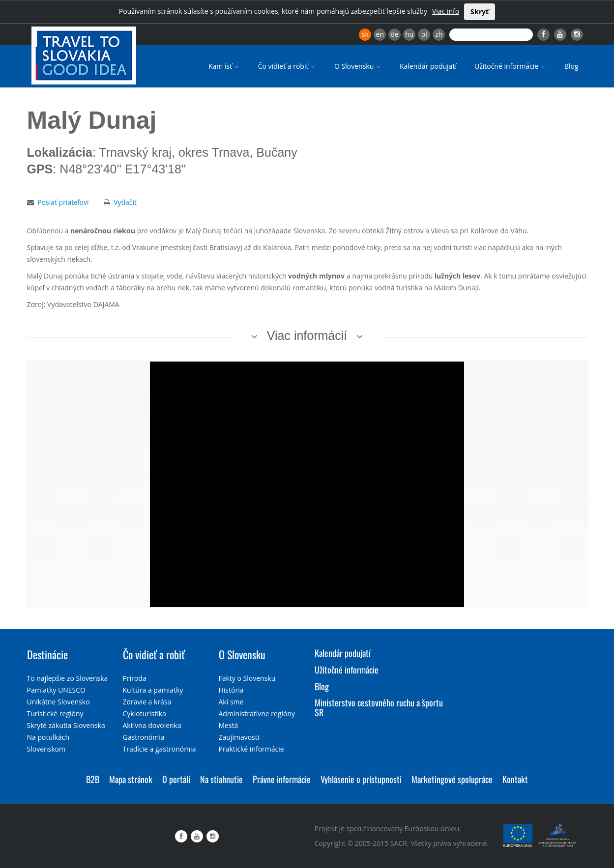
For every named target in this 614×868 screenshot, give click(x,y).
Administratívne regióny (257, 714)
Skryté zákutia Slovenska (66, 725)
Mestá (229, 725)
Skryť (480, 12)
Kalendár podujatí (428, 66)
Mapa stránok (131, 779)
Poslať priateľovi (63, 202)
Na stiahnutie (221, 779)
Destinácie (47, 654)
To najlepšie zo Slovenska (68, 678)
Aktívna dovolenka (152, 725)
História (231, 690)
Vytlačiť (125, 202)
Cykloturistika (145, 714)
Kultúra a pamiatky (153, 690)
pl (424, 34)
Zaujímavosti (239, 737)
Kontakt (515, 779)
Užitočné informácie (511, 66)
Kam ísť (224, 66)
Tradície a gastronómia (160, 749)
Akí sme (231, 702)
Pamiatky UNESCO (56, 690)
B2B (93, 779)
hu (409, 34)
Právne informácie (282, 779)
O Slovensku (358, 66)
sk (365, 34)
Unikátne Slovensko (58, 702)
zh (439, 34)
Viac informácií (307, 336)
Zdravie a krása (147, 702)
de (395, 34)
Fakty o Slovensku (247, 678)
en (380, 34)
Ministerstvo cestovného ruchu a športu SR (379, 707)
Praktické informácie (251, 749)
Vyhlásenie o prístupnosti (361, 779)
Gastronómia (144, 737)
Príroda (135, 678)
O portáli (176, 779)
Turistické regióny (55, 714)
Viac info (446, 11)
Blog (571, 66)
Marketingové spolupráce (452, 779)
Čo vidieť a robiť (287, 66)
